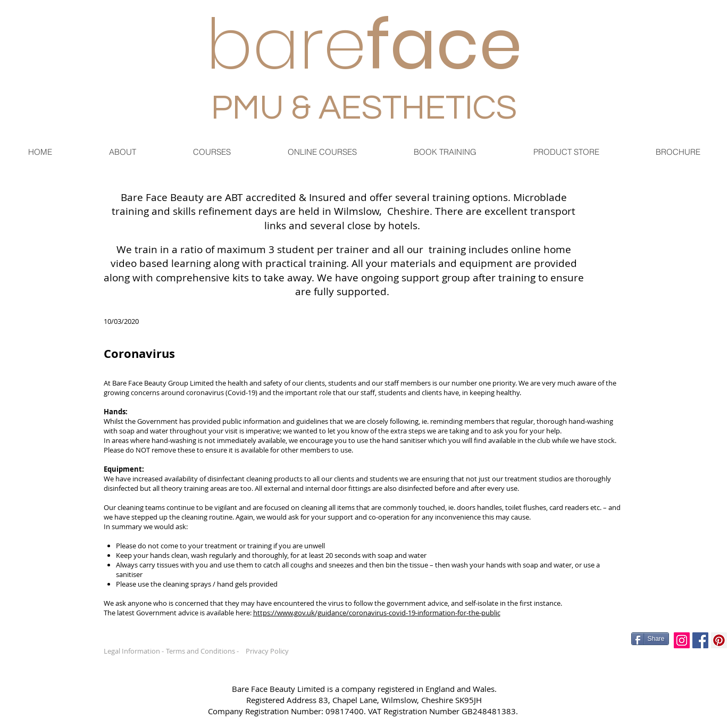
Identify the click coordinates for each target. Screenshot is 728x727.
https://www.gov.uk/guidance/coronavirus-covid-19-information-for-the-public (377, 613)
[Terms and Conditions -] (206, 651)
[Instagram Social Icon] (682, 640)
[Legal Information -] (137, 651)
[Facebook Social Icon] (700, 640)
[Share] (650, 639)
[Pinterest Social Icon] (719, 640)
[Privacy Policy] (269, 651)
